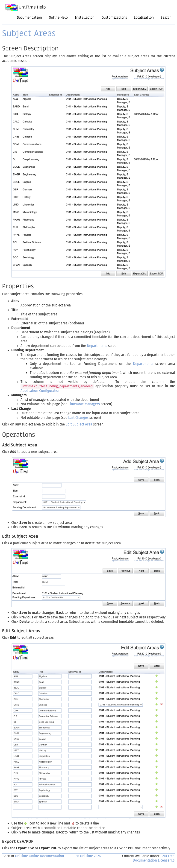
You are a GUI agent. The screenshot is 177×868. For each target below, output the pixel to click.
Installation (85, 17)
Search (166, 17)
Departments (97, 346)
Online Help (58, 17)
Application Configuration (40, 391)
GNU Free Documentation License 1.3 (154, 858)
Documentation (29, 17)
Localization (144, 17)
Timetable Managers (84, 404)
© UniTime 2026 (88, 856)
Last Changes (78, 418)
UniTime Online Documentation (40, 856)
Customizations (114, 17)
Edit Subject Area (79, 424)
